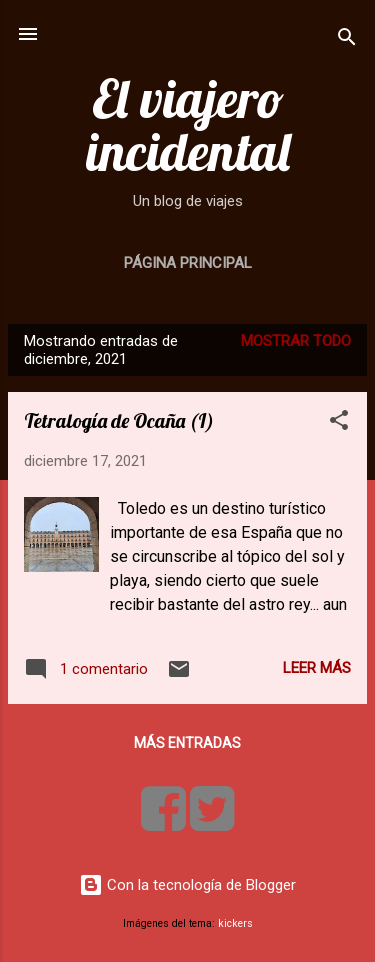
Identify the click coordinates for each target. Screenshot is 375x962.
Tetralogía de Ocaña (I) (119, 420)
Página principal (188, 263)
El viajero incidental (188, 124)
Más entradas (187, 743)
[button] (339, 423)
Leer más (317, 668)
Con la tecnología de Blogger (187, 885)
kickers (235, 923)
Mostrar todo (296, 341)
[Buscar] (347, 40)
